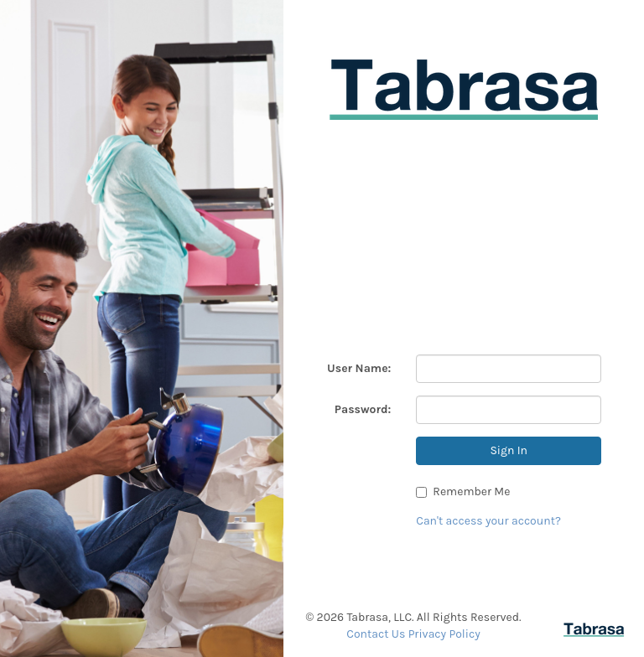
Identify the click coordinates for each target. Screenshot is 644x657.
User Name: (359, 368)
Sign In (509, 450)
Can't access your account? (488, 521)
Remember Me (463, 491)
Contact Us (376, 634)
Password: (363, 409)
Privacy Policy (444, 634)
